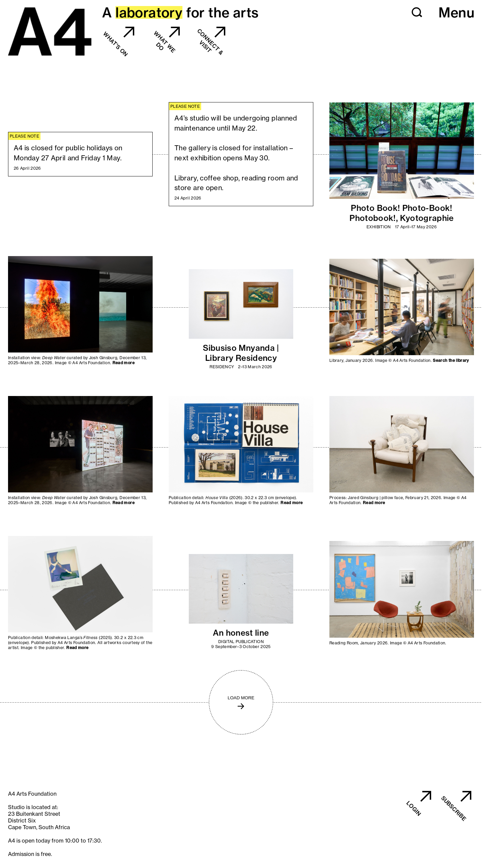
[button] (417, 12)
